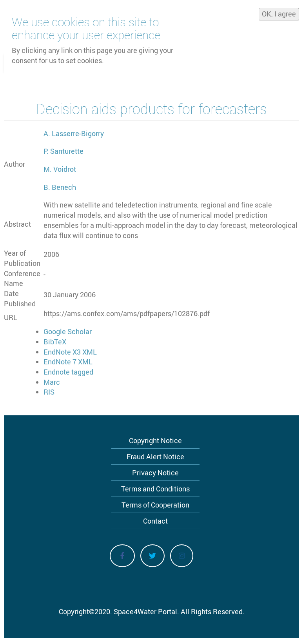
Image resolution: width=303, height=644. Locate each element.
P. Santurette (64, 151)
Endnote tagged (68, 372)
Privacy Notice (155, 473)
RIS (49, 392)
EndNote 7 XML (68, 362)
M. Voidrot (60, 169)
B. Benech (60, 187)
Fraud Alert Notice (155, 457)
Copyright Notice (155, 440)
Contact (155, 521)
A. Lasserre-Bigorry (74, 133)
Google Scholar (68, 331)
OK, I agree (279, 12)
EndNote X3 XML (70, 352)
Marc (52, 382)
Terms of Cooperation (155, 505)
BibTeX (55, 342)
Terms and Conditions (155, 489)
